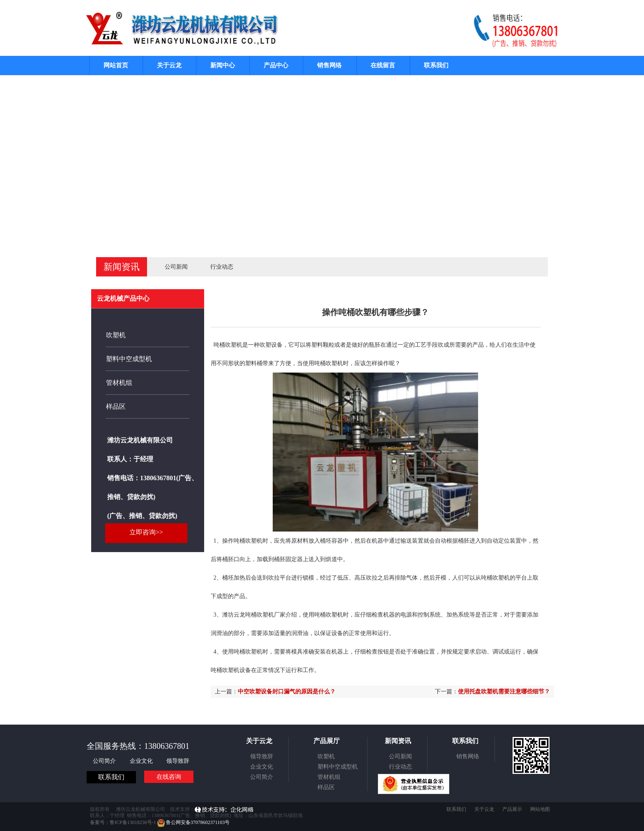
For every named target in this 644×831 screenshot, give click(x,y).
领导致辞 (178, 761)
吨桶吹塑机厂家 (265, 615)
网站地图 (540, 809)
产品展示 (512, 809)
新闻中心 (223, 65)
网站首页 (116, 65)
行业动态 (222, 267)
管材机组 (119, 383)
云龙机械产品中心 (123, 298)
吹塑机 (116, 335)
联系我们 (436, 65)
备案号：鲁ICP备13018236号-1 (123, 822)
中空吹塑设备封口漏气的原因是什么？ (287, 692)
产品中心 (276, 65)
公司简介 (105, 761)
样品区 (116, 406)
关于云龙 (169, 65)
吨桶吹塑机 (329, 363)
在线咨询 (169, 777)
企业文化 (142, 761)
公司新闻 (176, 267)
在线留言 (383, 65)
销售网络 (329, 65)
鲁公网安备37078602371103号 (194, 822)
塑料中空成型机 (129, 359)
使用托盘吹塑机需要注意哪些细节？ (504, 692)
